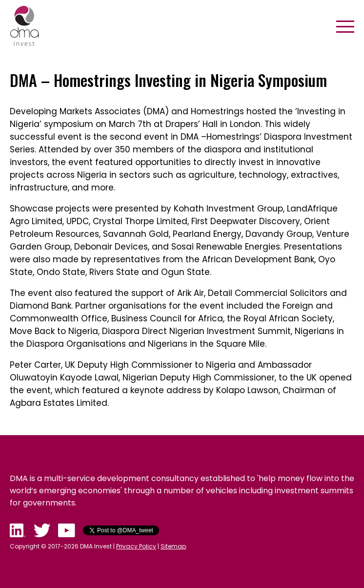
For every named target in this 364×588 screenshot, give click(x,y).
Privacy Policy (136, 546)
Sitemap (173, 546)
